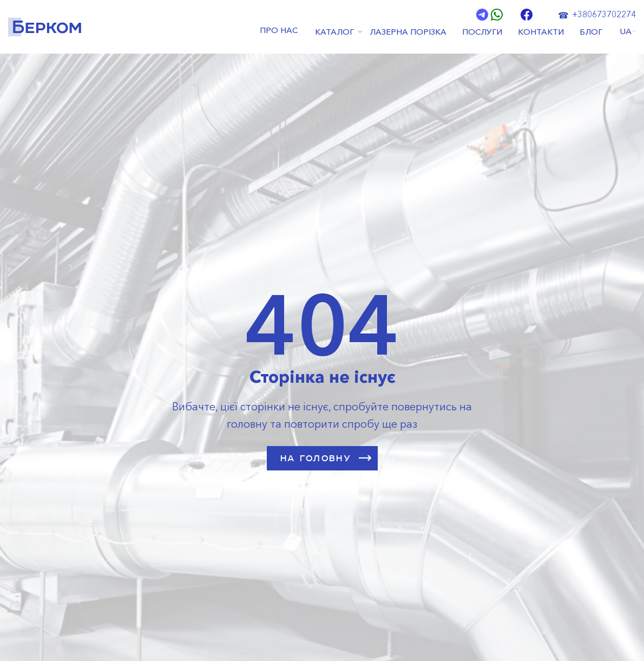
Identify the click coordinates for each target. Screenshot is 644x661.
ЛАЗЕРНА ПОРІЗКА (408, 31)
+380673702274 (604, 14)
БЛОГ (592, 31)
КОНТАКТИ (541, 31)
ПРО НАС (279, 31)
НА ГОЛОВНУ (326, 458)
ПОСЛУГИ (482, 31)
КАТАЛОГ (333, 31)
